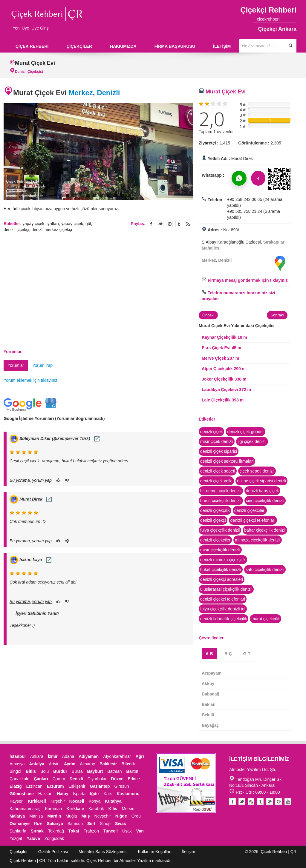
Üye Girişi (40, 28)
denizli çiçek (211, 432)
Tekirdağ (56, 831)
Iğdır (94, 794)
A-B (209, 654)
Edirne (134, 779)
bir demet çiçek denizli (221, 491)
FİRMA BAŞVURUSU (175, 46)
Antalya (37, 764)
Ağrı (140, 756)
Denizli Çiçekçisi (29, 72)
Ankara (37, 756)
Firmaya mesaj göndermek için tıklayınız (245, 280)
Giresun (121, 786)
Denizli (108, 93)
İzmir (53, 756)
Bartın (132, 771)
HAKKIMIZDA (123, 46)
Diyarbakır (97, 779)
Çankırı (41, 779)
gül (88, 224)
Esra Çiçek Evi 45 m (221, 348)
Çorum (59, 779)
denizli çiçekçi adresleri (222, 579)
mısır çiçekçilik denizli (220, 550)
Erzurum (55, 786)
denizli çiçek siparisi (219, 451)
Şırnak (37, 831)
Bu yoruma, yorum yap (31, 480)
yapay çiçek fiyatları (41, 224)
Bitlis (31, 771)
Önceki (208, 315)
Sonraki (277, 315)
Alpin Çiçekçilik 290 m (224, 369)
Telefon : (216, 200)
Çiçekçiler (19, 852)
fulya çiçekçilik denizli (220, 530)
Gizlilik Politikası (53, 852)
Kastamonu (128, 794)
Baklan (209, 704)
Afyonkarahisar (117, 756)
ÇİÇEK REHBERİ (32, 46)
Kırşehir (58, 801)
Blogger (251, 801)
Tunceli (111, 831)
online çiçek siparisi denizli (261, 481)
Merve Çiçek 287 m (220, 358)
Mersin (128, 809)
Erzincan (34, 786)
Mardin (54, 816)
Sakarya (55, 824)
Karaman (54, 809)
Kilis (113, 809)
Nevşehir (103, 816)
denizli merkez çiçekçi (52, 230)
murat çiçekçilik (266, 619)
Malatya (17, 816)
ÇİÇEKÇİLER (79, 46)
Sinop (105, 824)
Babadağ (211, 694)
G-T (247, 654)
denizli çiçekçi (16, 230)
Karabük (96, 809)
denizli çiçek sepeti (218, 471)
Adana (68, 756)
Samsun (75, 824)
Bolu (45, 771)
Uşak (127, 831)
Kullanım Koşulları (155, 852)
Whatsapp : (213, 175)
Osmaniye (20, 824)
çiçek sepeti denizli (257, 471)
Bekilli (208, 715)
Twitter (160, 224)
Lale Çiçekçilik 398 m (223, 400)
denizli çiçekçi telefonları (253, 520)
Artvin (54, 764)
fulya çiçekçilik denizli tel (223, 609)
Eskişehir (77, 786)
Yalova (33, 838)
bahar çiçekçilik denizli (265, 530)
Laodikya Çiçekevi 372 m (226, 390)
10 (129, 195)
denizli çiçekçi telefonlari (223, 599)
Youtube (270, 801)
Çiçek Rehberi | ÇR (279, 852)
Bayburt (95, 771)
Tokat (74, 831)
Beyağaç (210, 725)
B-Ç (228, 654)
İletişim (189, 852)
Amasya (17, 764)
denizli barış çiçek (263, 491)
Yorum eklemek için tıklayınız (30, 380)
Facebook (232, 801)
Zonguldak (54, 838)
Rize (38, 824)
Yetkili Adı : (219, 158)
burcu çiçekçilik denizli (221, 501)
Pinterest (279, 801)
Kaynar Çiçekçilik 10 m (224, 337)
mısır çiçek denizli (217, 441)
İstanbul (18, 756)
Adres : (215, 230)
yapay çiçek (72, 224)
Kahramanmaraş (25, 809)
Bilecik (128, 764)
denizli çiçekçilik (215, 510)
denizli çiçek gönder (245, 432)
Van (140, 831)
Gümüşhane (22, 794)
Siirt (91, 824)
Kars (108, 794)
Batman (114, 771)
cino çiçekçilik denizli (265, 501)
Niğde (121, 816)
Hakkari (45, 794)
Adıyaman (89, 756)
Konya (95, 801)
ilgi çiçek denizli (252, 441)
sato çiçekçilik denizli (265, 570)
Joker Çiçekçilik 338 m (224, 379)
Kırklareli (37, 801)
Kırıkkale (75, 809)
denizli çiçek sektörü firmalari (227, 461)
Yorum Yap (43, 365)
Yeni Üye (21, 28)
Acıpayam (212, 673)
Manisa (36, 816)
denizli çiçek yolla (216, 481)
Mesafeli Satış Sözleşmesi (103, 852)
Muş (86, 816)
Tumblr (260, 801)
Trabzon (91, 831)
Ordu (136, 816)
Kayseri (17, 801)
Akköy (208, 684)
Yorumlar (16, 365)
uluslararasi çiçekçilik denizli (226, 589)
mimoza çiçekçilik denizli (258, 540)
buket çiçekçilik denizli (221, 570)
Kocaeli (77, 801)
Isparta (79, 794)
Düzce (117, 779)
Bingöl (15, 771)
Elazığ (16, 786)
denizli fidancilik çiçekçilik (224, 619)
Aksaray (87, 764)
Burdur (60, 771)
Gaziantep (100, 786)
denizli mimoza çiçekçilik (223, 560)
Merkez (81, 93)
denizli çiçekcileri (250, 510)
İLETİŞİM (222, 46)
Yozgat (16, 838)
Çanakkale (19, 779)
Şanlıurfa (18, 831)
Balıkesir (108, 764)
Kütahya (113, 801)
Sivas (121, 824)
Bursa (77, 771)
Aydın (70, 764)
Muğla (71, 816)
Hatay (62, 794)
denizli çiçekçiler (215, 540)
